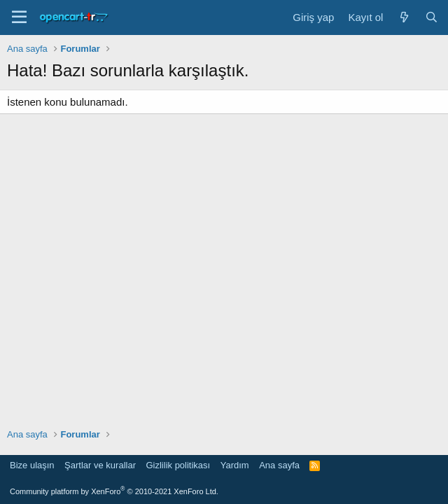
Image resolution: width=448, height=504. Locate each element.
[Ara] (432, 17)
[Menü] (19, 17)
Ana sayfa (279, 465)
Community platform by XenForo (114, 491)
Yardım (235, 465)
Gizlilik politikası (178, 465)
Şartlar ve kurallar (100, 465)
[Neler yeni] (404, 17)
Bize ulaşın (32, 465)
